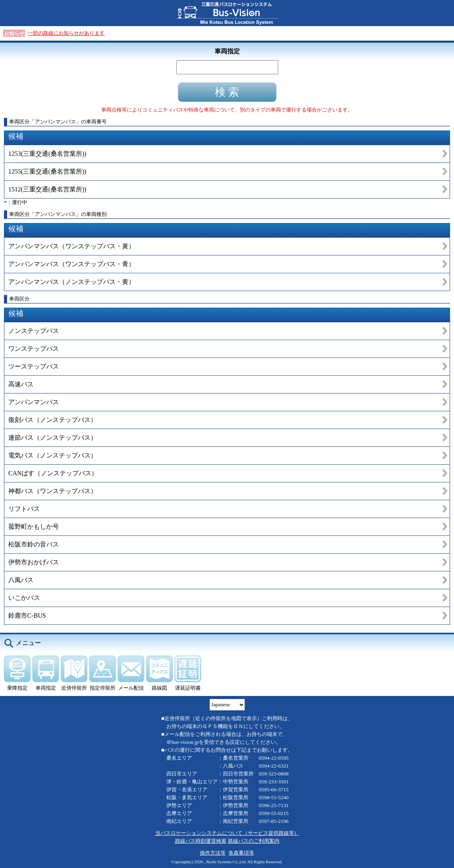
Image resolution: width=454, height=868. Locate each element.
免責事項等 (241, 853)
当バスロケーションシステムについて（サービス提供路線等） (227, 833)
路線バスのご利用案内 (254, 841)
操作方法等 (213, 853)
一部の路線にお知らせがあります (66, 33)
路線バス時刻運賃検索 (201, 841)
